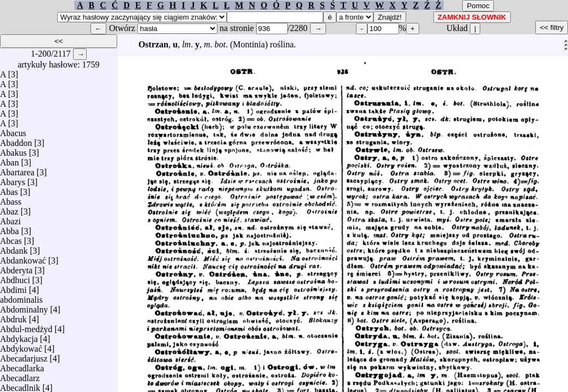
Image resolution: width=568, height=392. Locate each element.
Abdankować (23, 258)
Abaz (9, 209)
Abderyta (16, 268)
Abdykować (21, 346)
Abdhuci (15, 277)
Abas (9, 189)
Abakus (13, 150)
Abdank (14, 248)
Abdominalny (24, 307)
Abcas (11, 238)
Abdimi (13, 287)
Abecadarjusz (24, 356)
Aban (10, 160)
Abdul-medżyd (26, 326)
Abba (10, 228)
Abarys (13, 179)
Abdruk (13, 317)
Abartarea (17, 170)
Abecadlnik (20, 385)
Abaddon (16, 140)
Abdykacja (19, 336)
